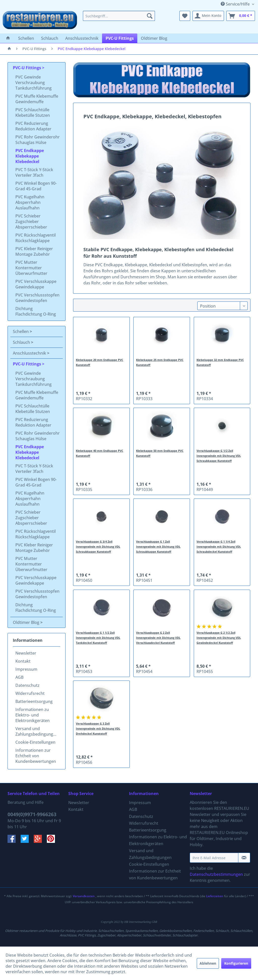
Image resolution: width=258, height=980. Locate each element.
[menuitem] (119, 16)
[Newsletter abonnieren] (244, 858)
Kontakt (23, 661)
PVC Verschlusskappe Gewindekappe (36, 284)
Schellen (21, 331)
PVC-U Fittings (27, 68)
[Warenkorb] (241, 16)
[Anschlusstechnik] (82, 38)
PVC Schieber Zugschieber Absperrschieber (31, 221)
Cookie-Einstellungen (35, 742)
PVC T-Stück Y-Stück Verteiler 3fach (34, 172)
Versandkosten (84, 896)
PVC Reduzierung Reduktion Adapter (33, 126)
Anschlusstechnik (30, 353)
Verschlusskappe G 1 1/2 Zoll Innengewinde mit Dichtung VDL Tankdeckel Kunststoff (98, 638)
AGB (19, 677)
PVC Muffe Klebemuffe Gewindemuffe (37, 99)
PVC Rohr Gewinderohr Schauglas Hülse (38, 140)
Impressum (26, 669)
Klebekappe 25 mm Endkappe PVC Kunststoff (160, 362)
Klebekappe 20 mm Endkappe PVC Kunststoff (100, 362)
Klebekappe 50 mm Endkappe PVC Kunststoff (160, 453)
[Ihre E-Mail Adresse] (214, 858)
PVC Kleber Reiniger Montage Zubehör (34, 251)
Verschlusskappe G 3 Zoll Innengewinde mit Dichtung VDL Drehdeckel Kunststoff (98, 728)
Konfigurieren (236, 963)
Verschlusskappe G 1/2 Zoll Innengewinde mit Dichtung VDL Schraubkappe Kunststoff (219, 456)
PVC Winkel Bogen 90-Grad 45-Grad (36, 186)
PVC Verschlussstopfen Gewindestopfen (37, 298)
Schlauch (22, 342)
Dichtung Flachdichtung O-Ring (36, 311)
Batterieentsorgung (34, 701)
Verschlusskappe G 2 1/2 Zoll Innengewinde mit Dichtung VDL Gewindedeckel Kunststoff (219, 638)
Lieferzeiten (215, 896)
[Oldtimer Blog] (154, 38)
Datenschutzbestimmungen (216, 874)
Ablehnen (208, 963)
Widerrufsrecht (30, 693)
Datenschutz (27, 685)
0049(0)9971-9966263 (32, 814)
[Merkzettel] (185, 16)
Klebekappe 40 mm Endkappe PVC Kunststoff (100, 453)
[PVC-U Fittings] (120, 38)
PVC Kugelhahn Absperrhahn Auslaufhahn (30, 202)
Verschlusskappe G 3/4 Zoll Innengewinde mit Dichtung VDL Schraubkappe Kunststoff (98, 546)
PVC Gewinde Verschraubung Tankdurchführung (34, 83)
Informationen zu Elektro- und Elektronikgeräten (33, 715)
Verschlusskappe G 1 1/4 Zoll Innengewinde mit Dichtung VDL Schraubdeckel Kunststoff (219, 546)
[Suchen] (150, 16)
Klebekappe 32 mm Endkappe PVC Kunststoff (220, 362)
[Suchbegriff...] (119, 16)
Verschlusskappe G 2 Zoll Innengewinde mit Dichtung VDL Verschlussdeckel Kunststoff (158, 638)
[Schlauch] (50, 38)
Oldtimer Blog (27, 622)
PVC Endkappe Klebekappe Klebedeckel (30, 156)
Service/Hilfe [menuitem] (236, 4)
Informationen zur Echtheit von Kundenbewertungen (36, 756)
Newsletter (26, 653)
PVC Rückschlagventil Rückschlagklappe (36, 238)
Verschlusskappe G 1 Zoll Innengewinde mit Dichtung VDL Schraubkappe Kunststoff (158, 546)
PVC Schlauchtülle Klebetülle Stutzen (33, 112)
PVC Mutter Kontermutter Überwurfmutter (31, 268)
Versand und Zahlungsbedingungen (37, 731)
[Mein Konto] (208, 16)
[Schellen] (26, 38)
